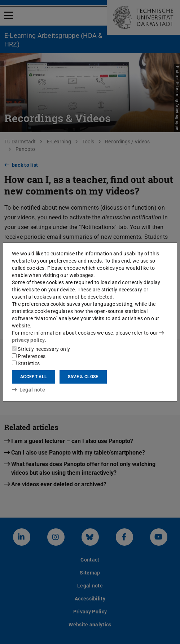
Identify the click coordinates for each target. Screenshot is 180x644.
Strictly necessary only (41, 349)
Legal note (28, 390)
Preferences (29, 356)
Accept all (34, 377)
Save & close (83, 377)
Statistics (26, 363)
